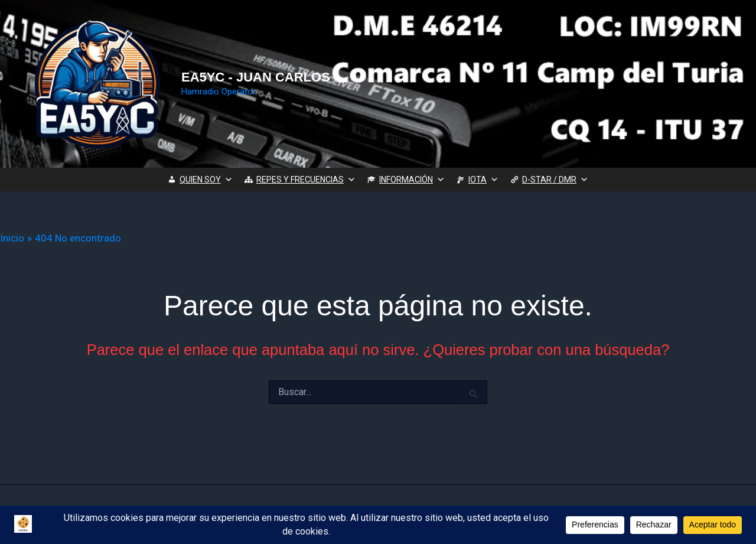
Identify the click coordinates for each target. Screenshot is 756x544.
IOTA (483, 180)
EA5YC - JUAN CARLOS (256, 77)
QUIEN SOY (206, 180)
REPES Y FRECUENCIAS (306, 180)
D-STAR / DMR (555, 180)
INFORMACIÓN (412, 180)
